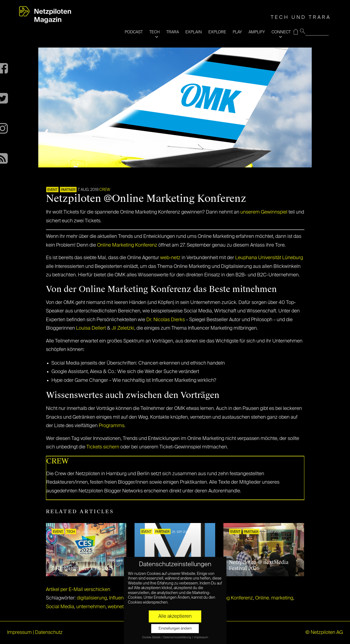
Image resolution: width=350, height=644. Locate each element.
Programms (112, 426)
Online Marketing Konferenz (127, 245)
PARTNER (68, 190)
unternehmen (91, 607)
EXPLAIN (194, 32)
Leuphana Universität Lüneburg (269, 258)
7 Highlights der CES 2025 (82, 568)
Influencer (120, 598)
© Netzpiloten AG (324, 633)
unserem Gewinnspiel (264, 212)
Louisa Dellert (91, 328)
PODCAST (134, 32)
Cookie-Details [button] (152, 637)
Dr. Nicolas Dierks (166, 320)
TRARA (173, 32)
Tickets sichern (103, 447)
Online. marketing (274, 598)
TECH (154, 32)
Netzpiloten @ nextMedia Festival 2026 (259, 565)
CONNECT (281, 32)
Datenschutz (49, 633)
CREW (105, 190)
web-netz (170, 258)
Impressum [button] (201, 637)
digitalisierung (92, 598)
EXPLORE (217, 32)
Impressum (19, 633)
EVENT (52, 190)
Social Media (60, 607)
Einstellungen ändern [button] (175, 629)
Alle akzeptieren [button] (175, 616)
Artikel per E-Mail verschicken (78, 590)
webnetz (117, 607)
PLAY (237, 32)
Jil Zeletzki (123, 328)
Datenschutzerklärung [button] (177, 637)
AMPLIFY (257, 32)
